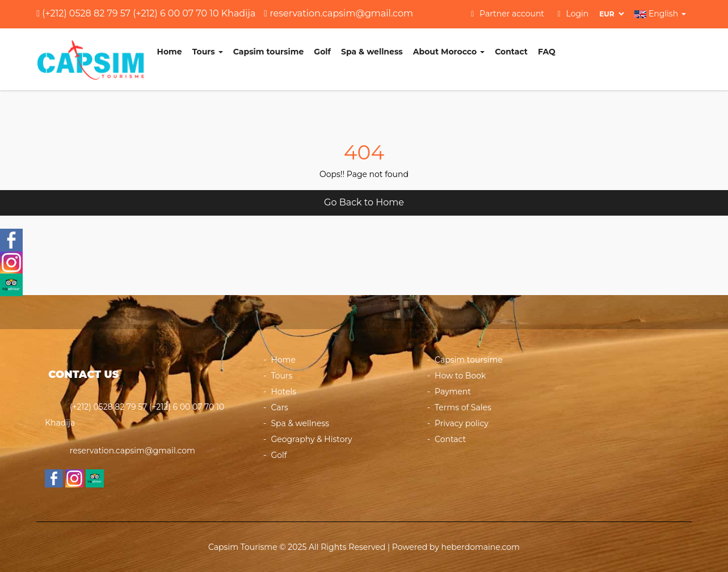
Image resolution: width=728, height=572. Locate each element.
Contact (511, 52)
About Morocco (449, 52)
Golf (322, 52)
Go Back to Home (364, 202)
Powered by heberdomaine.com (456, 547)
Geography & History (311, 439)
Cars (279, 407)
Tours (208, 52)
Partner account (508, 14)
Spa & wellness (372, 52)
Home (170, 52)
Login (573, 14)
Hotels (283, 392)
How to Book (460, 376)
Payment (453, 392)
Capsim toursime (269, 52)
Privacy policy (462, 423)
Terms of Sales (463, 407)
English (660, 14)
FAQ (547, 52)
